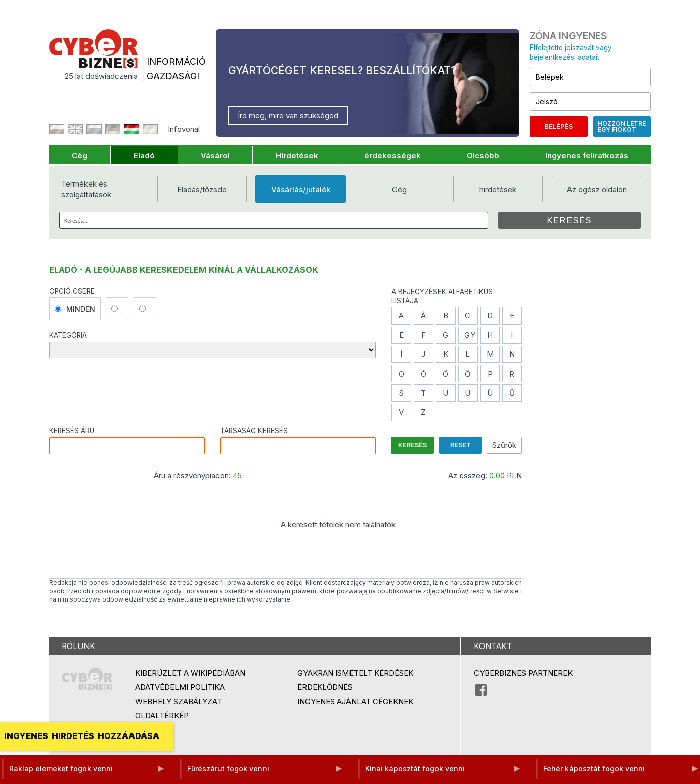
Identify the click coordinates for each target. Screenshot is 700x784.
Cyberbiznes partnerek (523, 673)
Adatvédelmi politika (180, 687)
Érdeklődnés (325, 687)
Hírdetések (297, 155)
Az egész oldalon (597, 189)
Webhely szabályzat (179, 701)
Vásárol (215, 155)
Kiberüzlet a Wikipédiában (190, 673)
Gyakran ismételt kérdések (355, 673)
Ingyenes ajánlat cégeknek (355, 701)
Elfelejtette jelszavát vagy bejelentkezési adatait (571, 52)
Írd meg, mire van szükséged (288, 116)
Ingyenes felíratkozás (587, 155)
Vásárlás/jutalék (301, 189)
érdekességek (392, 155)
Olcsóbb (483, 155)
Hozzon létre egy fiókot (622, 127)
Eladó (144, 155)
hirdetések (498, 189)
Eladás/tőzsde (202, 189)
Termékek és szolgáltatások (86, 189)
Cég (80, 155)
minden (75, 309)
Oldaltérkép (162, 716)
